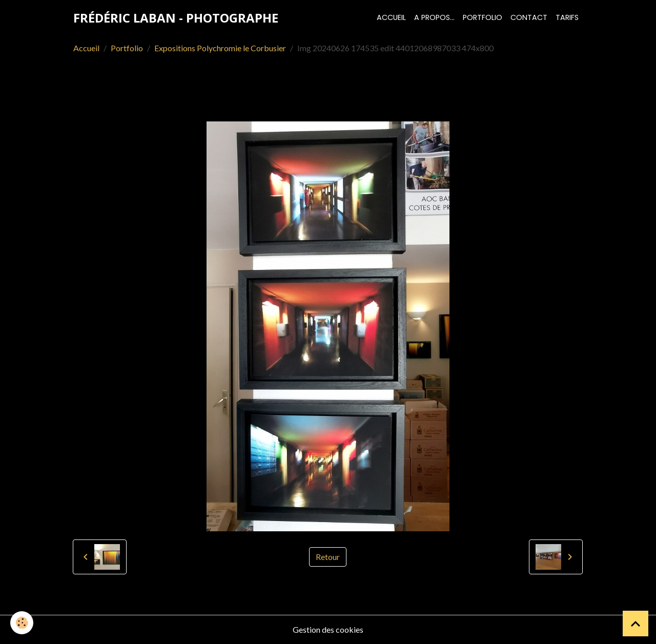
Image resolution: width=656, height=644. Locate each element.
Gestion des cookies (328, 629)
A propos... (434, 17)
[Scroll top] (635, 624)
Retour (328, 557)
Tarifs (567, 17)
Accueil (391, 17)
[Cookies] (22, 623)
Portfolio (483, 17)
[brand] (176, 18)
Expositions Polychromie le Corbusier (220, 48)
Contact (529, 17)
